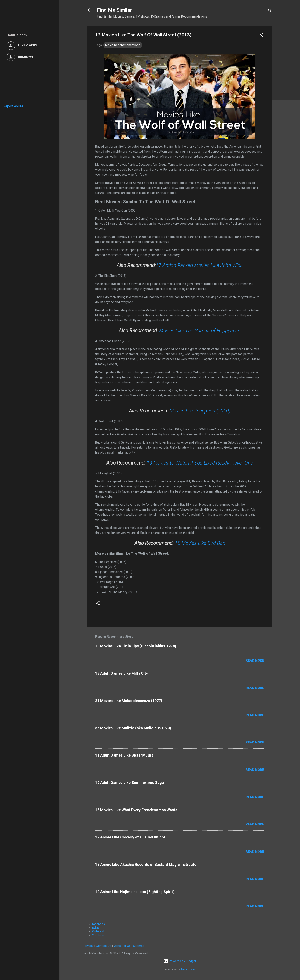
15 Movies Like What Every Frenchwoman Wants (136, 810)
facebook (98, 924)
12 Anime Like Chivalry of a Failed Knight (130, 837)
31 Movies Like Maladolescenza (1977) (129, 701)
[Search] (270, 11)
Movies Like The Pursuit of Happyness (200, 331)
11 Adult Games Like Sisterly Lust (124, 755)
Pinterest (98, 931)
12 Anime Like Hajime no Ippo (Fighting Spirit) (135, 892)
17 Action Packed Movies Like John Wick (199, 265)
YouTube (98, 935)
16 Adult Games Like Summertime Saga (130, 783)
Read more (255, 660)
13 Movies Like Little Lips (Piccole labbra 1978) (136, 646)
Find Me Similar (114, 10)
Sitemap (139, 946)
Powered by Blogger (180, 961)
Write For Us (122, 946)
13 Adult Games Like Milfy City (122, 673)
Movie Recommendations (123, 45)
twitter (96, 928)
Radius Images (189, 969)
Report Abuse (13, 106)
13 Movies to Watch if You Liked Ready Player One (200, 463)
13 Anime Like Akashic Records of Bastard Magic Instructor (147, 864)
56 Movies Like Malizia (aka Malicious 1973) (133, 728)
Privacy (88, 946)
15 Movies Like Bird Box (200, 543)
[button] (261, 36)
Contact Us (104, 946)
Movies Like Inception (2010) (200, 411)
